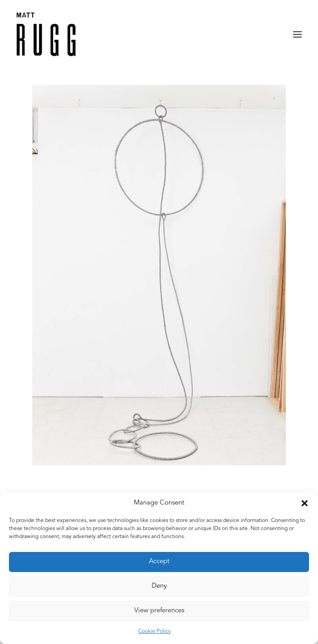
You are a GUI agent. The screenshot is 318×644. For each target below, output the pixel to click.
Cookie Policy (155, 631)
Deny (159, 586)
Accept (159, 562)
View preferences (159, 611)
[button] (305, 503)
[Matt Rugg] (46, 34)
